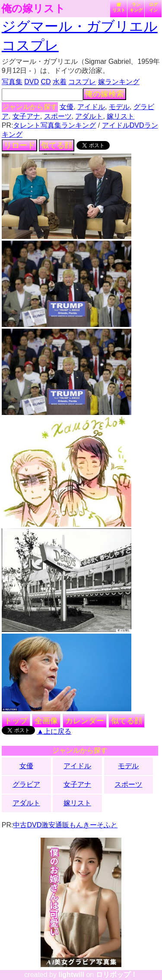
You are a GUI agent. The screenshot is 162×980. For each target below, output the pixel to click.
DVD (32, 82)
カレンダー (85, 721)
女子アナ (26, 116)
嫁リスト (119, 7)
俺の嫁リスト (33, 9)
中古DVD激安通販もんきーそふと (65, 825)
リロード (19, 145)
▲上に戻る (54, 731)
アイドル (91, 107)
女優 (67, 107)
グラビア (26, 784)
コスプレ (82, 82)
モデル (119, 107)
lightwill (71, 975)
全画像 (46, 721)
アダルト (89, 116)
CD (46, 82)
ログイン (153, 7)
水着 (60, 82)
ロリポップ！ (117, 975)
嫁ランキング (119, 82)
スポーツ (58, 116)
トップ (16, 721)
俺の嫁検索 (105, 94)
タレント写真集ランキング (54, 125)
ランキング (136, 7)
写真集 (12, 82)
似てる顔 (57, 145)
